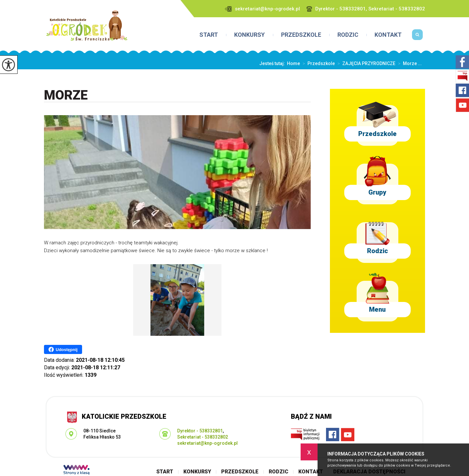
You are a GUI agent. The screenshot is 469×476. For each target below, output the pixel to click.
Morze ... (409, 63)
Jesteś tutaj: (273, 63)
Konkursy (249, 35)
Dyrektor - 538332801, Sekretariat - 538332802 (366, 9)
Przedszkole (301, 35)
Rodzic (348, 35)
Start (209, 35)
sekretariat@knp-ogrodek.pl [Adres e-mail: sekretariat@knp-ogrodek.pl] (207, 443)
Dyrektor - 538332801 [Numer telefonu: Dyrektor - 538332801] (200, 431)
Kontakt (388, 35)
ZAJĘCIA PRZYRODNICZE (365, 63)
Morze (66, 95)
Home (293, 63)
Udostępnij (63, 349)
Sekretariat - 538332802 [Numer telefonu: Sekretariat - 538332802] (203, 437)
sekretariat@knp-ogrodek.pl (262, 9)
